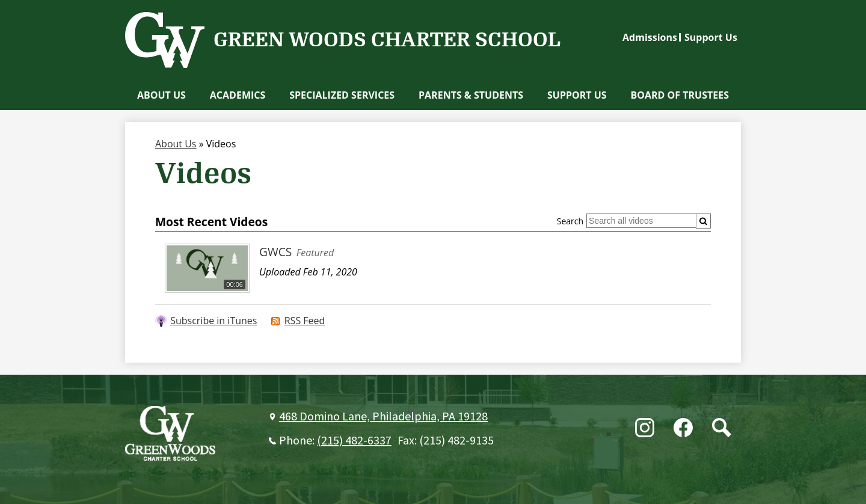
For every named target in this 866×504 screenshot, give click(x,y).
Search (570, 221)
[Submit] (703, 221)
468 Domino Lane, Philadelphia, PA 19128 (383, 417)
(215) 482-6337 (354, 441)
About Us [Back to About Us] (176, 144)
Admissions (650, 37)
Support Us (711, 37)
